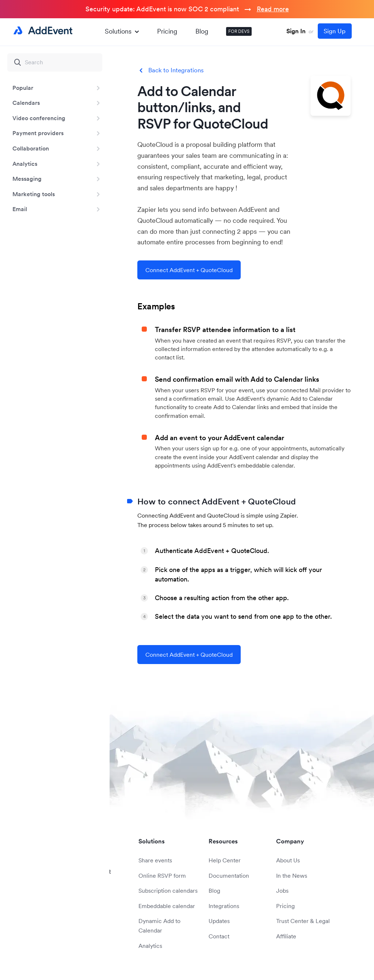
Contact (219, 936)
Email (20, 209)
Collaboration (31, 148)
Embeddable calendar (167, 906)
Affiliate (286, 936)
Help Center (225, 860)
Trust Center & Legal (303, 921)
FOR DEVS (239, 31)
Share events (155, 860)
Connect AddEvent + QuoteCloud (189, 270)
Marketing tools (34, 194)
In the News (292, 876)
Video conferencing (39, 118)
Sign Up (335, 31)
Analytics (25, 164)
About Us (288, 860)
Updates (219, 921)
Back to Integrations (176, 70)
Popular (23, 88)
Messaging (27, 179)
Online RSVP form (162, 876)
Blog (202, 31)
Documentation (229, 876)
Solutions (122, 31)
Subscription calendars (168, 891)
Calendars (26, 103)
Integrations (224, 906)
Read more (273, 9)
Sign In (296, 31)
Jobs (282, 891)
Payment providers (38, 133)
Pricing (167, 31)
